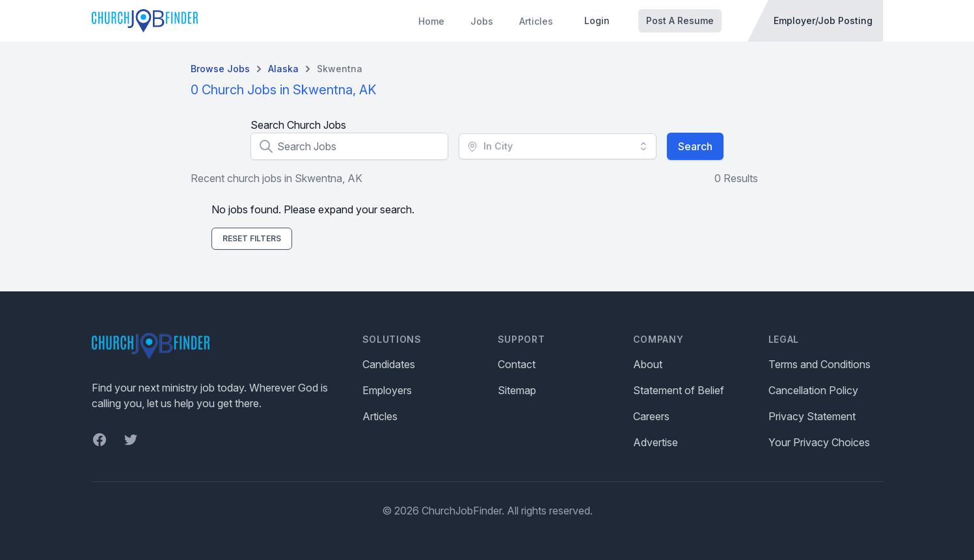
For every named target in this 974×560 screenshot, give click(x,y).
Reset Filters (252, 238)
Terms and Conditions (819, 364)
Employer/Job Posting (823, 20)
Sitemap (517, 390)
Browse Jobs (220, 69)
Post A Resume (680, 20)
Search (695, 146)
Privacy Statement (812, 416)
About (648, 364)
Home (431, 21)
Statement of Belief (679, 390)
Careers (651, 416)
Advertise (656, 442)
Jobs (482, 21)
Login (597, 20)
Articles (536, 21)
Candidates (389, 364)
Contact (517, 364)
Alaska (283, 69)
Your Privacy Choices (819, 442)
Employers (387, 390)
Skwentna (340, 69)
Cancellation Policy (813, 390)
